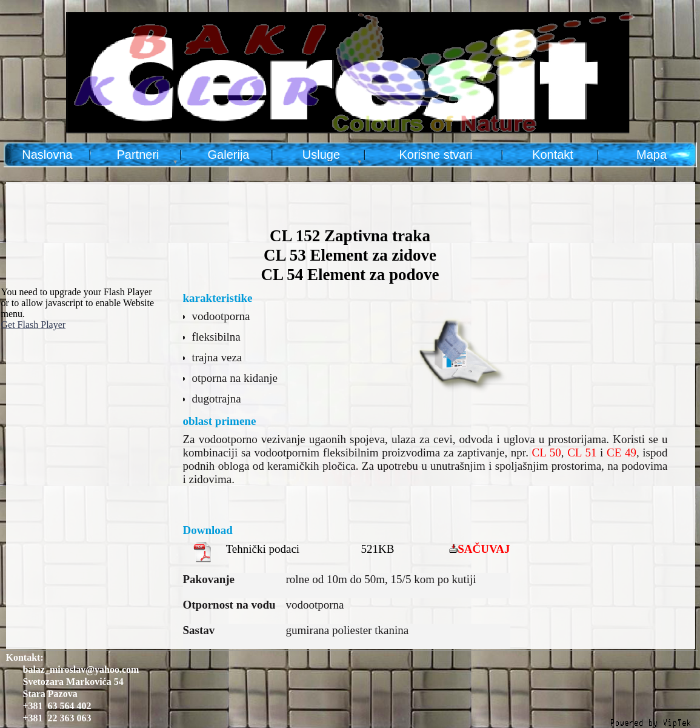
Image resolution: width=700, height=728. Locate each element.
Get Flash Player (34, 325)
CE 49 (622, 452)
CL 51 (582, 452)
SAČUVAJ (484, 549)
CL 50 (547, 452)
